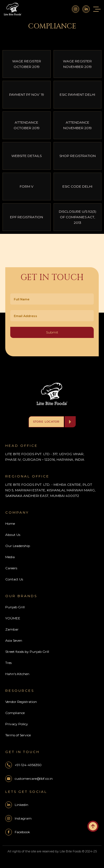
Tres (8, 663)
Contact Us (14, 579)
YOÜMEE (13, 618)
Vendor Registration (21, 702)
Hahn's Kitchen (17, 674)
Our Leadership (18, 546)
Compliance (15, 713)
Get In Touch (52, 278)
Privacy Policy (17, 724)
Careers (11, 568)
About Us (13, 535)
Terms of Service (18, 735)
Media (10, 557)
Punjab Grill (15, 607)
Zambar (12, 629)
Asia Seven (14, 640)
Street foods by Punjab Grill (27, 652)
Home (10, 524)
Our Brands (21, 596)
